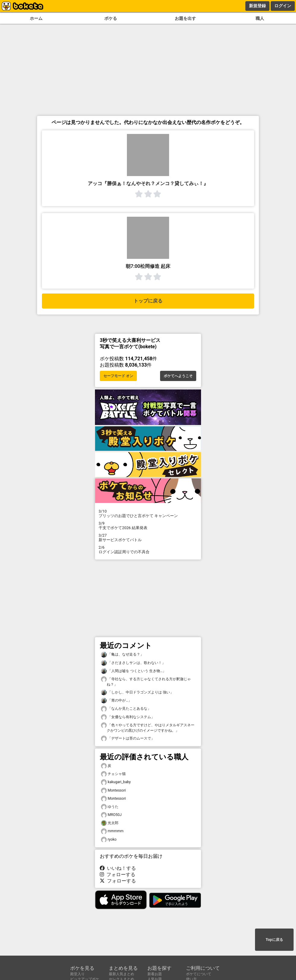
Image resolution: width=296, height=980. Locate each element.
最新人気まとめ (121, 974)
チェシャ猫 (113, 774)
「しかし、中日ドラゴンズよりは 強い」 (137, 692)
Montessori (113, 791)
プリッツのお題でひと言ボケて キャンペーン (148, 513)
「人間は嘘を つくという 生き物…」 (134, 671)
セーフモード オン (118, 376)
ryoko (109, 840)
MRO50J (111, 815)
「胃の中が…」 (116, 701)
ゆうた (110, 807)
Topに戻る (274, 940)
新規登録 (257, 6)
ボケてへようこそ (178, 376)
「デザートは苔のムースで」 (128, 738)
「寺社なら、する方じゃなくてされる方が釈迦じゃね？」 (146, 681)
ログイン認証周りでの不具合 (148, 550)
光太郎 (110, 823)
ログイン (283, 6)
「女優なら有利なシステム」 (128, 717)
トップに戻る (148, 301)
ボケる (111, 19)
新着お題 (155, 974)
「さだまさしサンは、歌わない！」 (133, 663)
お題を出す (185, 19)
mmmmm (112, 831)
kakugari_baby (116, 782)
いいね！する (118, 868)
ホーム (36, 19)
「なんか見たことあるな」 (126, 709)
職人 (260, 19)
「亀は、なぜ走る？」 (122, 654)
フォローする (118, 875)
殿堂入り (77, 974)
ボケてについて (199, 974)
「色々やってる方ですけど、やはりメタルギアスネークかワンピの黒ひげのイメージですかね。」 (148, 727)
